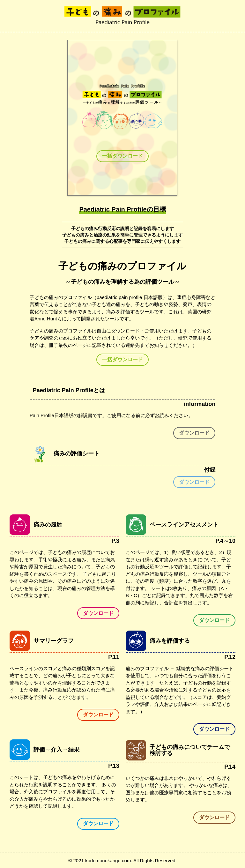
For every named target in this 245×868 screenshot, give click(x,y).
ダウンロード (194, 433)
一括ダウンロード (122, 156)
